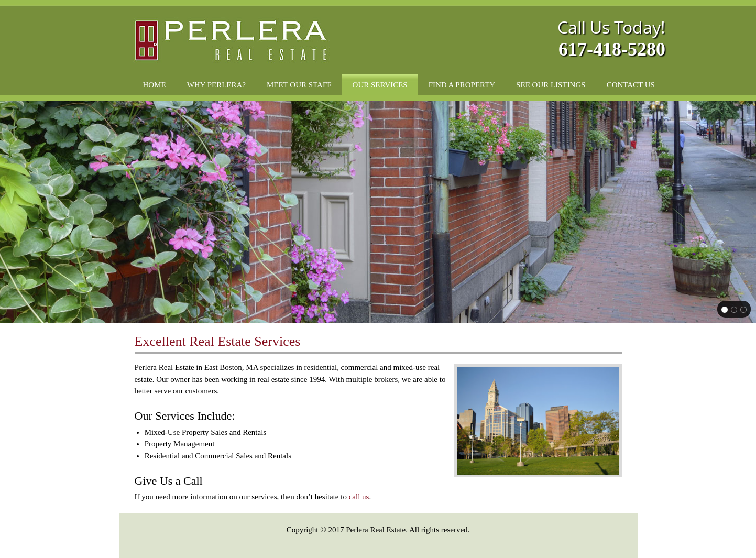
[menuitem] (155, 85)
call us (359, 497)
